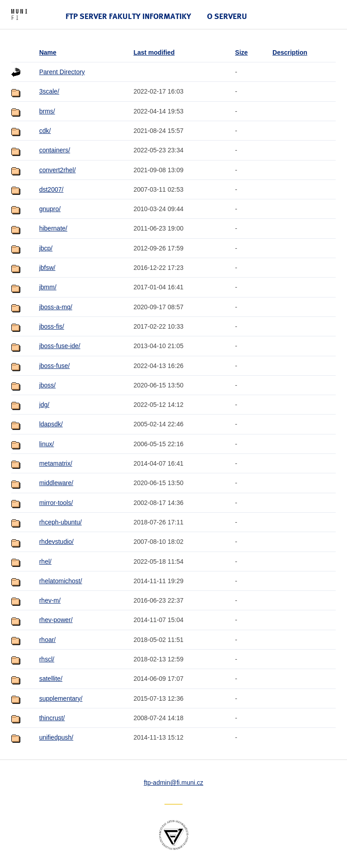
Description (290, 52)
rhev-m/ (50, 600)
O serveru (227, 16)
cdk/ (45, 131)
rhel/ (45, 561)
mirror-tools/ (56, 503)
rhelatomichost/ (61, 581)
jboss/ (48, 385)
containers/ (55, 150)
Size (241, 52)
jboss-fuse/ (55, 366)
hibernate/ (53, 228)
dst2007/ (52, 189)
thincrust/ (52, 718)
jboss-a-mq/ (56, 307)
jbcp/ (46, 248)
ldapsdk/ (51, 424)
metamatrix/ (56, 463)
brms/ (47, 111)
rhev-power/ (56, 620)
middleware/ (56, 483)
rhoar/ (48, 640)
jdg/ (45, 405)
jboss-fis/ (52, 326)
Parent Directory (62, 72)
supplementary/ (61, 698)
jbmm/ (48, 287)
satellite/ (51, 679)
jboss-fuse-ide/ (60, 346)
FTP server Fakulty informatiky (128, 16)
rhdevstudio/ (56, 542)
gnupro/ (50, 209)
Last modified (154, 52)
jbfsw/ (47, 268)
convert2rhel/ (58, 170)
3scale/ (49, 91)
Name (48, 52)
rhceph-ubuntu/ (61, 522)
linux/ (47, 444)
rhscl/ (47, 659)
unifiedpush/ (56, 737)
